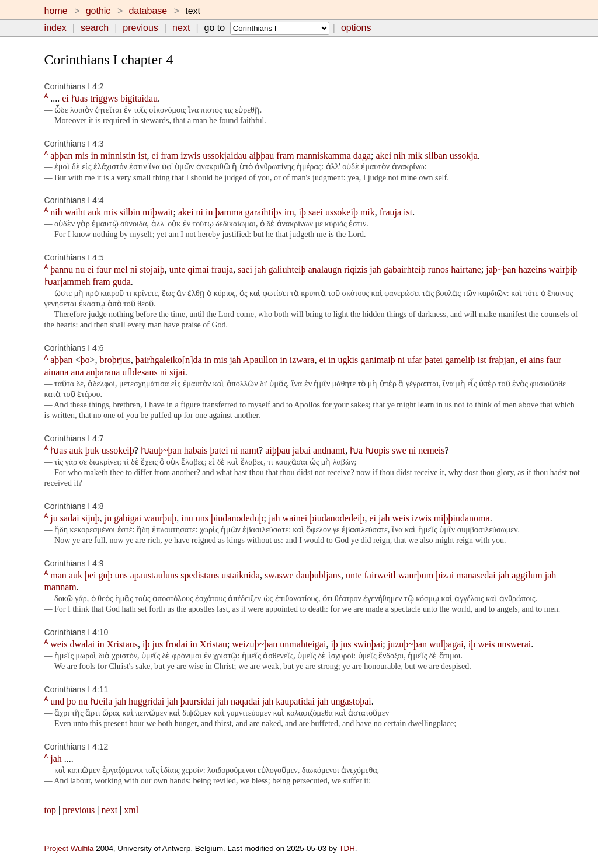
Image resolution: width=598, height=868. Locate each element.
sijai (177, 372)
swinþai (368, 644)
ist (142, 156)
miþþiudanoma (462, 518)
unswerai (514, 644)
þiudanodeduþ (237, 518)
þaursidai (198, 701)
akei (384, 156)
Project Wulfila (69, 848)
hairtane (466, 269)
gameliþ (460, 360)
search (95, 28)
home (56, 11)
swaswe (279, 575)
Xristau (213, 644)
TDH (347, 848)
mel (121, 269)
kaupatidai (295, 701)
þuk (92, 450)
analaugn (325, 269)
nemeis (431, 450)
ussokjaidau (225, 156)
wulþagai (446, 644)
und (57, 701)
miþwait (158, 212)
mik (416, 156)
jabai (302, 450)
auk (94, 212)
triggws (104, 98)
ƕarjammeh (67, 282)
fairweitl (380, 575)
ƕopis (377, 450)
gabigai (128, 518)
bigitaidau (139, 98)
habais (196, 450)
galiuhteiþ (287, 269)
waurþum (416, 575)
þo (85, 360)
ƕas (79, 98)
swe (399, 450)
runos (439, 269)
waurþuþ (160, 518)
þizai (445, 575)
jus (157, 644)
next (181, 28)
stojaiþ (152, 269)
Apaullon (260, 360)
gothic (98, 11)
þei (91, 575)
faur (104, 269)
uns (202, 518)
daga (362, 156)
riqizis (356, 269)
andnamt (329, 450)
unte (178, 269)
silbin (130, 212)
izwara (302, 360)
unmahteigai (303, 644)
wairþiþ (563, 269)
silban (436, 156)
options (356, 28)
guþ (105, 575)
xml (131, 810)
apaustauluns (154, 575)
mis (81, 156)
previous (140, 28)
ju (54, 518)
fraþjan (502, 360)
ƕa (356, 450)
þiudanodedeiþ (337, 518)
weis (401, 518)
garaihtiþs (264, 212)
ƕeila (101, 701)
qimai (198, 269)
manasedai (476, 575)
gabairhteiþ (405, 269)
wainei (295, 518)
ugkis (348, 360)
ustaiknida (241, 575)
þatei (434, 360)
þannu (62, 269)
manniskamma (324, 156)
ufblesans (140, 372)
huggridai (146, 701)
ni (200, 212)
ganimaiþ (378, 360)
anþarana (103, 372)
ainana (57, 372)
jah (260, 269)
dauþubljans (319, 575)
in (95, 156)
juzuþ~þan (407, 644)
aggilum (527, 575)
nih (399, 156)
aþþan (61, 156)
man (58, 575)
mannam (60, 587)
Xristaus (122, 644)
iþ (303, 212)
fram (169, 156)
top (50, 810)
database (148, 11)
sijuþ (91, 518)
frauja (390, 212)
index (55, 28)
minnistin (118, 156)
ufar (415, 360)
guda (122, 282)
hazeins (533, 269)
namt (249, 450)
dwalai (83, 644)
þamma (229, 212)
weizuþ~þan (255, 644)
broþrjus (115, 360)
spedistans (200, 575)
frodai (176, 644)
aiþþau (262, 156)
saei (316, 212)
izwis (190, 156)
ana (77, 372)
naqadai (245, 701)
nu (80, 269)
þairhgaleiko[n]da (169, 360)
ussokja (464, 156)
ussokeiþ (342, 212)
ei (65, 98)
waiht (75, 212)
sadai (70, 518)
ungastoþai (351, 701)
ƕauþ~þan (161, 450)
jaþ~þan (501, 269)
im (289, 212)
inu (187, 518)
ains (537, 360)
